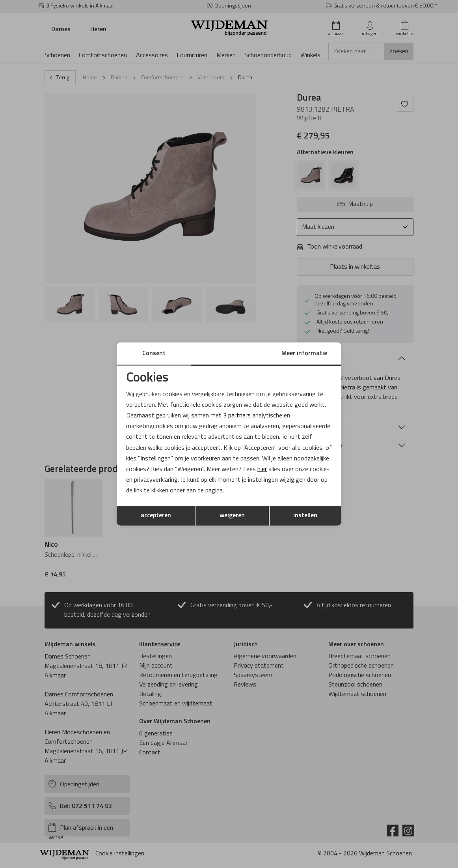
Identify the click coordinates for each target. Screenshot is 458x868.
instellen (305, 516)
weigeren (232, 516)
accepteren (156, 516)
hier (262, 470)
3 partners (237, 416)
